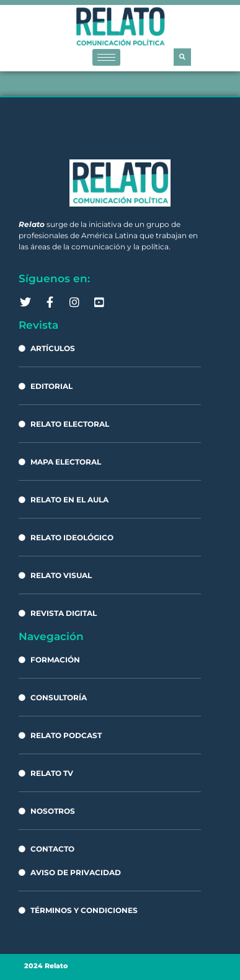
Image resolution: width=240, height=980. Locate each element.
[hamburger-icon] (106, 57)
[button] (182, 57)
